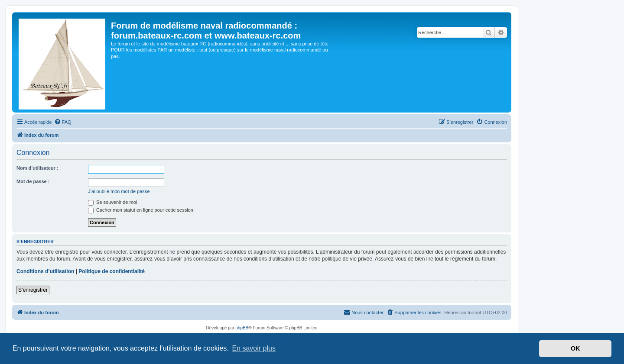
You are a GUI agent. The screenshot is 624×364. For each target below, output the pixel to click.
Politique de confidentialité (112, 271)
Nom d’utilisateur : (37, 168)
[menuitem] (63, 122)
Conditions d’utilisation (45, 271)
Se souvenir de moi (112, 202)
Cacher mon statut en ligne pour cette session (141, 210)
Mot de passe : (33, 181)
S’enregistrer (33, 290)
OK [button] (575, 348)
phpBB (242, 328)
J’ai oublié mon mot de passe (119, 191)
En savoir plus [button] (254, 348)
